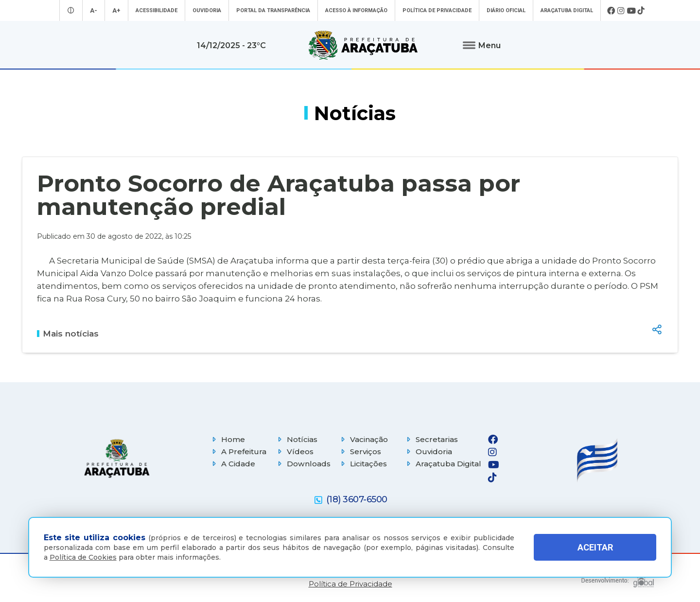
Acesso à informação (356, 10)
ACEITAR (595, 547)
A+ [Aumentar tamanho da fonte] (116, 10)
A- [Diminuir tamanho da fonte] (94, 10)
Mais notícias (68, 334)
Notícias (296, 439)
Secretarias (431, 439)
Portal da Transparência (273, 10)
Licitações (363, 464)
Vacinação (363, 439)
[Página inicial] (117, 458)
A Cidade (232, 464)
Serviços (360, 451)
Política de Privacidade (437, 10)
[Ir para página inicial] (363, 45)
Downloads (303, 464)
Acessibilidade (157, 10)
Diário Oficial (506, 10)
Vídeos (294, 451)
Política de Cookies (83, 557)
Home (227, 439)
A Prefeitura (238, 451)
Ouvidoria (207, 10)
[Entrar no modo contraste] (71, 10)
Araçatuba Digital (567, 10)
